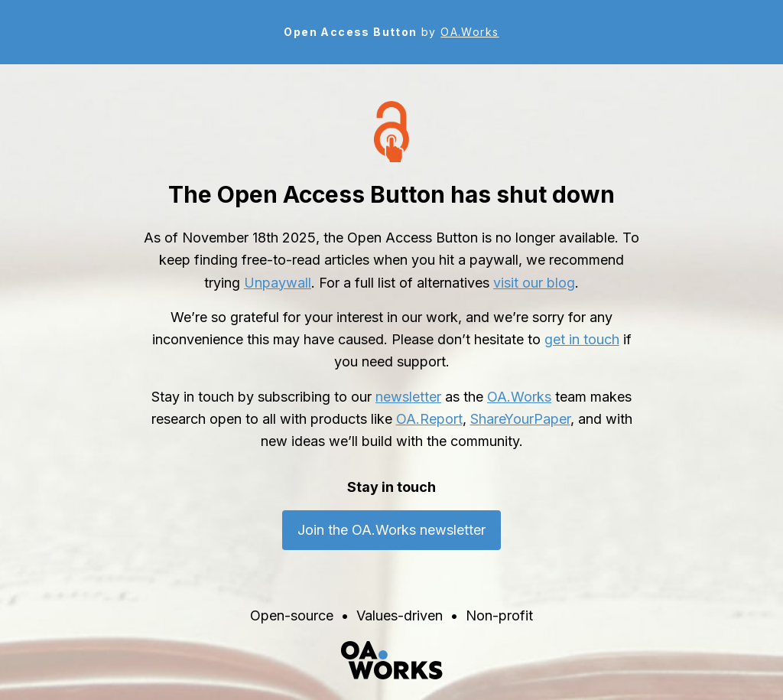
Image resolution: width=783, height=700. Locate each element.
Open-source (292, 615)
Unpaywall (278, 283)
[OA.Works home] (391, 660)
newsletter (408, 397)
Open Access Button (350, 32)
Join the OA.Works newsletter (391, 530)
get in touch (582, 339)
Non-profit (499, 615)
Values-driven (400, 615)
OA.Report (429, 419)
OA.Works (469, 32)
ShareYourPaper (520, 419)
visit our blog (534, 283)
